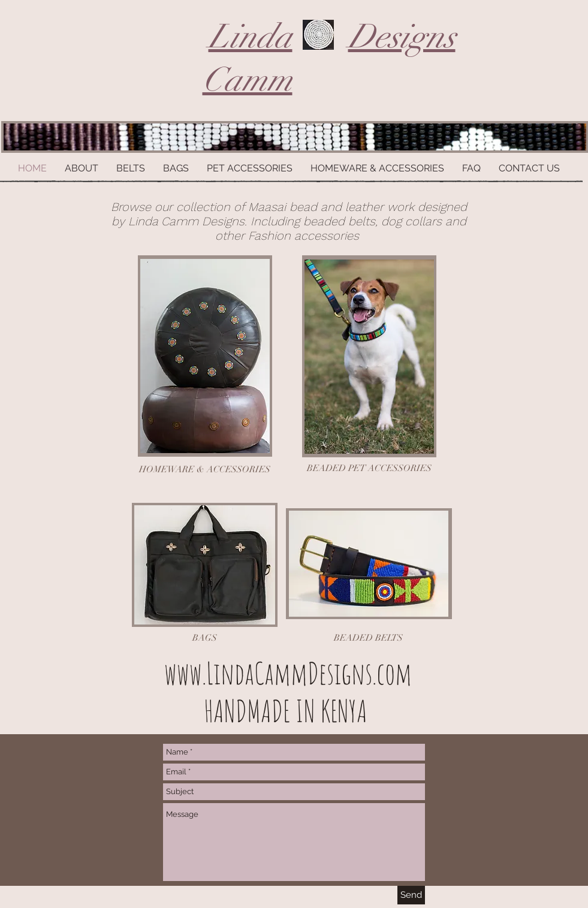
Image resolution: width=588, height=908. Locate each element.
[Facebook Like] (475, 750)
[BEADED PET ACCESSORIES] (369, 468)
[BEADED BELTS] (369, 638)
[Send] (411, 895)
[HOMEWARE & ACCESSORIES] (205, 469)
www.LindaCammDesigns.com (288, 673)
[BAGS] (205, 638)
